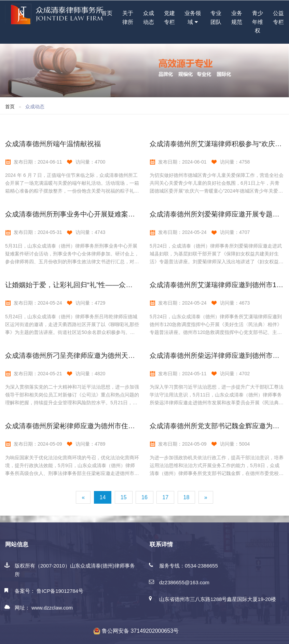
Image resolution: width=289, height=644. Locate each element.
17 (165, 497)
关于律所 (128, 18)
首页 (107, 13)
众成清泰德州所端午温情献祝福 (53, 144)
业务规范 (237, 18)
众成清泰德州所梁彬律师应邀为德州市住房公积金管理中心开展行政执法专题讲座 (128, 426)
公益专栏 (278, 18)
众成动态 (149, 18)
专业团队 (216, 18)
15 (124, 497)
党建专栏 (169, 18)
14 (103, 497)
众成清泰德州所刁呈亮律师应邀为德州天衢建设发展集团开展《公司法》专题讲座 (128, 355)
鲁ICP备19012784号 (60, 591)
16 (144, 497)
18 (187, 497)
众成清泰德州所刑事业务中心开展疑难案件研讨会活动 (87, 214)
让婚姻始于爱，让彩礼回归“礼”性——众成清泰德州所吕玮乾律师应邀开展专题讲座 (130, 285)
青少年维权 (258, 22)
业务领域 (193, 18)
